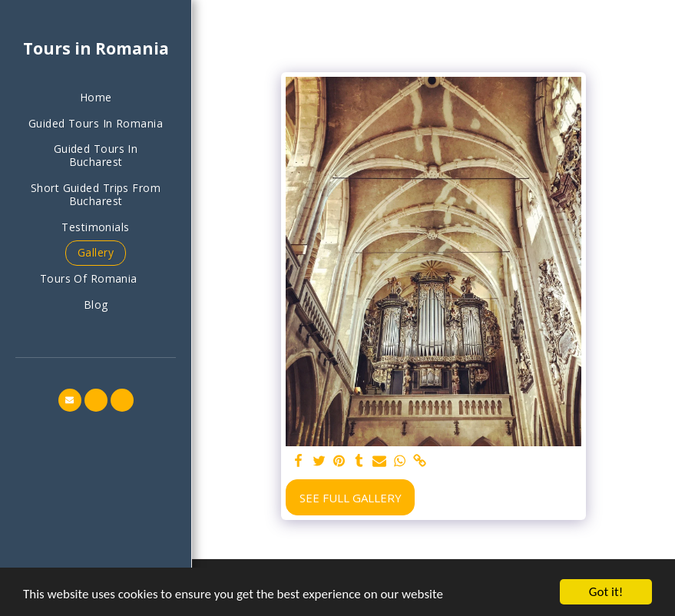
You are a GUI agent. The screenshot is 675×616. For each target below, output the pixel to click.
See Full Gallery (351, 498)
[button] (96, 279)
